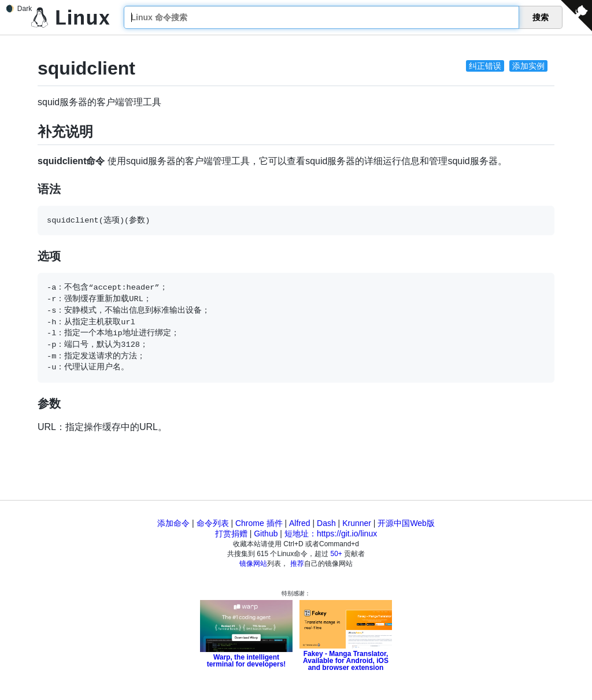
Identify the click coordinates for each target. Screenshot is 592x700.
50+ (336, 554)
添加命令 (173, 523)
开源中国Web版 (406, 523)
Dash (326, 523)
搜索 (541, 17)
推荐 (297, 564)
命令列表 (213, 523)
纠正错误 (485, 66)
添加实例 (528, 66)
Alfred (300, 523)
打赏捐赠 (231, 534)
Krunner (357, 523)
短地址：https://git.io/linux (331, 534)
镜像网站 (253, 564)
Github (266, 534)
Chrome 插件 (259, 523)
